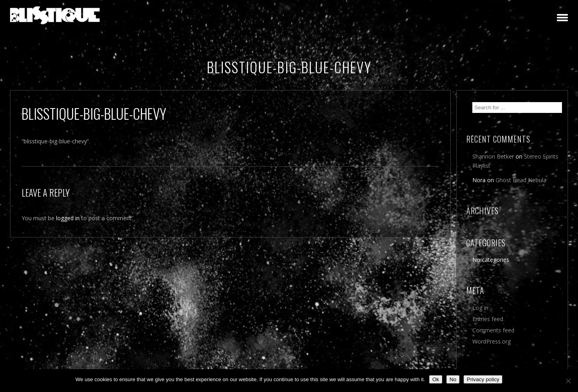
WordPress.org (492, 341)
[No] (568, 381)
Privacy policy (483, 379)
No (453, 379)
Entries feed (488, 319)
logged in (68, 218)
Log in (480, 308)
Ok (436, 379)
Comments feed (493, 330)
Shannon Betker (493, 156)
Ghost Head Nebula (521, 180)
